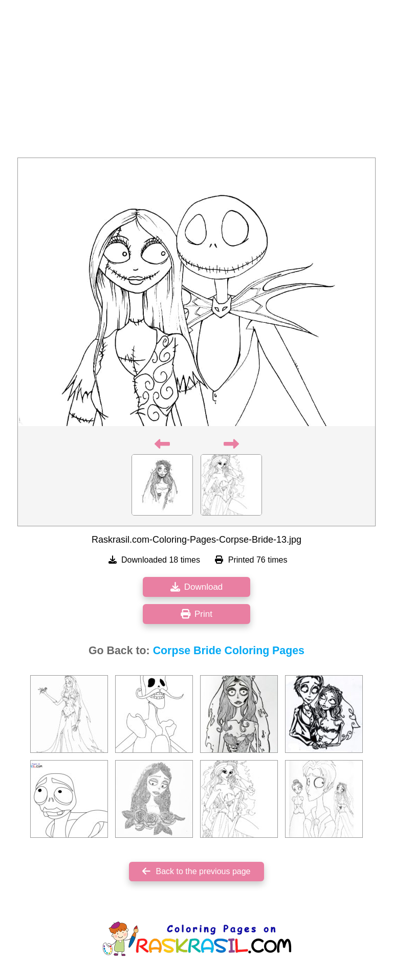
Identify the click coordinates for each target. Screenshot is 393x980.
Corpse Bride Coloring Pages (229, 651)
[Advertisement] (196, 82)
